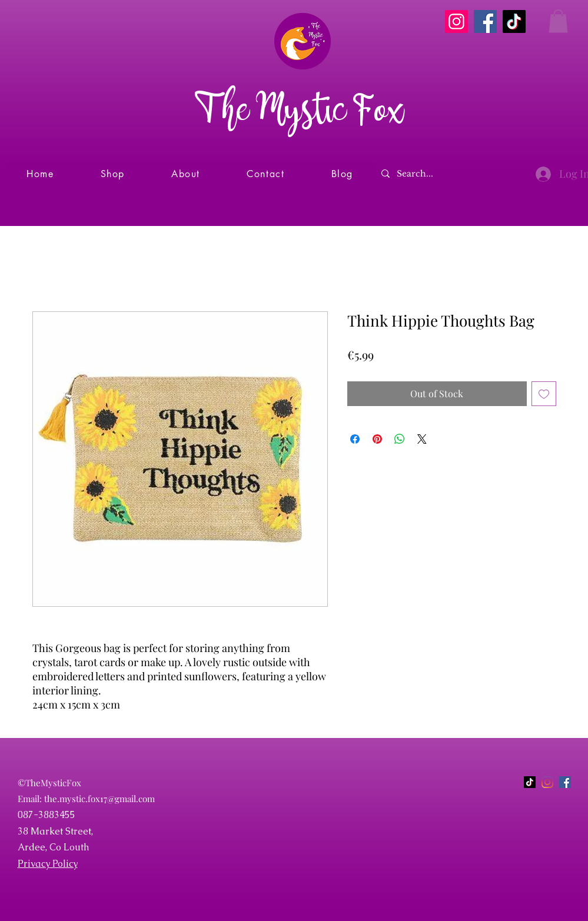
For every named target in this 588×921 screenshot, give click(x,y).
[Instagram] (456, 21)
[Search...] (450, 174)
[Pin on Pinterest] (377, 439)
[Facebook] (485, 21)
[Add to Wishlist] (544, 394)
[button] (558, 21)
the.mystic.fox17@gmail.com (99, 799)
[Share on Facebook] (355, 439)
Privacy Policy (48, 864)
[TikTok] (514, 21)
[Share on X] (422, 439)
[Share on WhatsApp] (400, 439)
